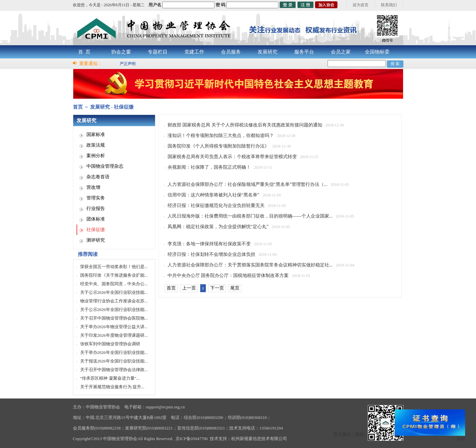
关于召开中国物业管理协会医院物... (114, 318)
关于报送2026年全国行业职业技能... (114, 361)
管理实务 (96, 198)
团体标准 (96, 219)
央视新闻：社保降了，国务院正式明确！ (209, 167)
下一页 (217, 288)
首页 (171, 288)
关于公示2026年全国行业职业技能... (114, 292)
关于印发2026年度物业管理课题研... (114, 335)
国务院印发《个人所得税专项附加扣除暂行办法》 (218, 146)
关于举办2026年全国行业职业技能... (114, 352)
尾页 (235, 288)
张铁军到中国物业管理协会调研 (110, 344)
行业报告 (96, 208)
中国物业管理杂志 (105, 166)
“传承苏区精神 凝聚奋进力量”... (110, 378)
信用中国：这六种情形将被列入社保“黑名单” (213, 195)
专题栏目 (158, 52)
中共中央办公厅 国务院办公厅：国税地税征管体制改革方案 (228, 276)
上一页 (189, 288)
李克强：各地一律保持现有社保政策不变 (209, 244)
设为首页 (361, 5)
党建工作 (194, 52)
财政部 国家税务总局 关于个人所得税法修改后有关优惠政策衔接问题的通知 (245, 125)
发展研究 (268, 52)
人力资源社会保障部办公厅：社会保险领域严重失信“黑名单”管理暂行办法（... (248, 184)
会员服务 (231, 52)
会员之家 (341, 52)
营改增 (93, 187)
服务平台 (304, 52)
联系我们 (389, 5)
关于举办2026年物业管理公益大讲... (114, 327)
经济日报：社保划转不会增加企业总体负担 (211, 254)
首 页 (84, 52)
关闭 (461, 439)
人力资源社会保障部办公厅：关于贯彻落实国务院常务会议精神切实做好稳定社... (250, 265)
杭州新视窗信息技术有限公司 (259, 439)
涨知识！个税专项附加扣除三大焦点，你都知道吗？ (221, 136)
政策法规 (96, 145)
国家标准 (96, 135)
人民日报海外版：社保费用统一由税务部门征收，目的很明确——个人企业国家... (250, 216)
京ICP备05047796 (192, 439)
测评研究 (96, 240)
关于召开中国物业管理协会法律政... (114, 370)
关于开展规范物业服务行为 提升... (112, 387)
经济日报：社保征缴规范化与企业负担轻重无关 (216, 206)
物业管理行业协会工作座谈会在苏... (114, 301)
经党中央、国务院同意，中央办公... (114, 284)
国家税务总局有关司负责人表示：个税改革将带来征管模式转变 (232, 157)
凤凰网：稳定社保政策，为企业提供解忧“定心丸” (218, 227)
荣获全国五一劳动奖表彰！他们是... (114, 267)
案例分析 (96, 156)
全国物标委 (377, 52)
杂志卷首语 (98, 177)
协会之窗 (121, 52)
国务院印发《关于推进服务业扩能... (114, 275)
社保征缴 (96, 230)
